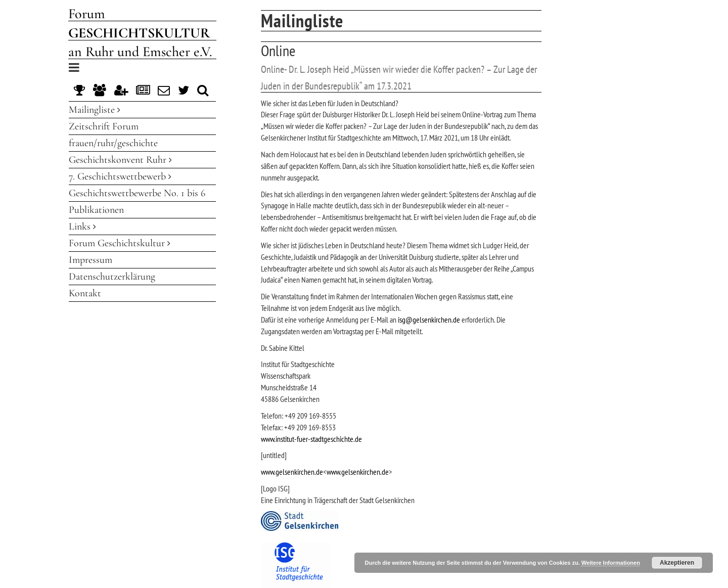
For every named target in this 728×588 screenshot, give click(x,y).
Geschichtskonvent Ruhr (120, 160)
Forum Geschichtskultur (120, 243)
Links (82, 227)
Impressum (90, 260)
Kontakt (85, 293)
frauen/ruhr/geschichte (113, 143)
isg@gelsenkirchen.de (429, 320)
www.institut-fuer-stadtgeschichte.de (311, 439)
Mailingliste (95, 110)
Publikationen (96, 210)
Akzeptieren (677, 563)
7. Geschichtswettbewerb (120, 176)
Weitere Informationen (611, 563)
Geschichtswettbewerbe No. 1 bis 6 (137, 193)
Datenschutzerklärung (112, 277)
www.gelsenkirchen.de (292, 472)
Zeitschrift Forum (104, 126)
